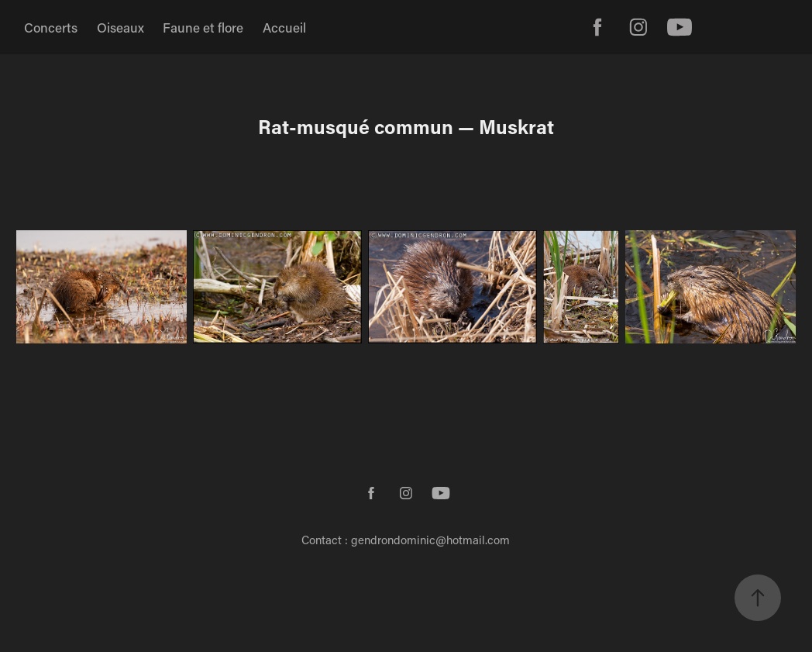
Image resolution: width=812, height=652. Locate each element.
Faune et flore (203, 27)
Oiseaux (120, 27)
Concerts (51, 27)
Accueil (284, 27)
